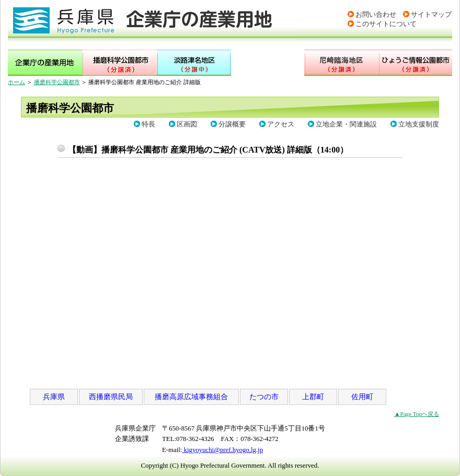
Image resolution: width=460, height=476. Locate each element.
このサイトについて (386, 24)
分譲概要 (232, 124)
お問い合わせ (376, 15)
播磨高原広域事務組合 (191, 397)
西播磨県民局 (111, 397)
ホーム (16, 82)
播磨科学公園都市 (57, 82)
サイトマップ (431, 15)
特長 (148, 124)
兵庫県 (54, 397)
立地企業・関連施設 (346, 124)
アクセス (281, 124)
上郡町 (313, 397)
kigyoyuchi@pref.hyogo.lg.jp (222, 450)
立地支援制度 (419, 124)
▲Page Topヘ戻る (417, 414)
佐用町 (362, 397)
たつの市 (264, 397)
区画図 (187, 124)
